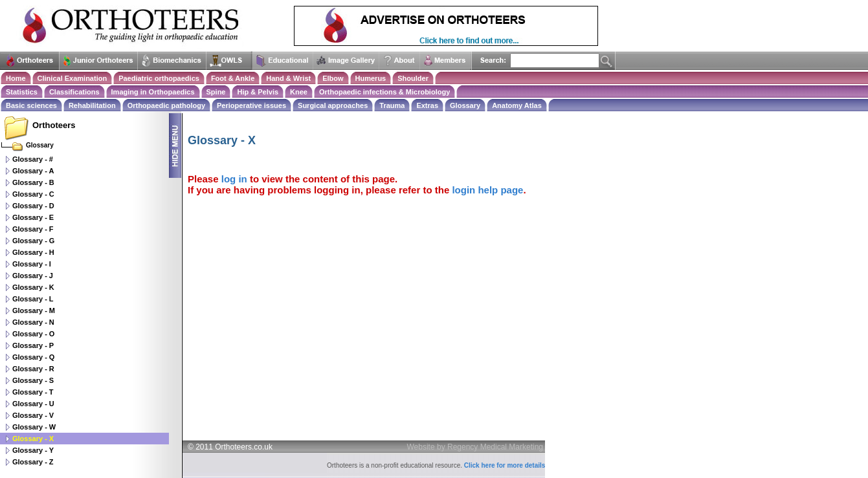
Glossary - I (32, 264)
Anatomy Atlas (517, 105)
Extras (427, 105)
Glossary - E (33, 217)
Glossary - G (33, 241)
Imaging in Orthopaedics (153, 92)
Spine (216, 92)
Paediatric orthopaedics (159, 78)
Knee (299, 92)
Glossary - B (33, 182)
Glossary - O (33, 334)
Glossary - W (34, 427)
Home (16, 78)
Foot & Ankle (233, 78)
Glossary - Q (33, 357)
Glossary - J (33, 276)
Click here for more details (505, 465)
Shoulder (413, 78)
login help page (487, 190)
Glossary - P (33, 345)
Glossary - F (33, 229)
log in (234, 179)
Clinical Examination (72, 78)
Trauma (392, 105)
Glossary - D (33, 206)
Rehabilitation (92, 105)
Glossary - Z (33, 462)
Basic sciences (31, 105)
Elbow (333, 78)
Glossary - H (33, 252)
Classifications (74, 92)
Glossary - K (33, 287)
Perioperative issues (251, 105)
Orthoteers (54, 125)
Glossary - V (33, 415)
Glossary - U (33, 404)
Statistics (22, 92)
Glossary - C (33, 194)
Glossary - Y (33, 450)
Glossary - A (33, 171)
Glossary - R (33, 369)
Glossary (465, 105)
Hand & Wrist (288, 78)
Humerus (371, 78)
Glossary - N (33, 322)
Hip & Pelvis (258, 92)
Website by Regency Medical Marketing (475, 447)
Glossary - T (33, 392)
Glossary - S (33, 380)
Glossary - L (33, 299)
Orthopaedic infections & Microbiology (384, 92)
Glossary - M (34, 310)
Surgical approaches (333, 105)
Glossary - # (33, 159)
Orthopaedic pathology (166, 105)
